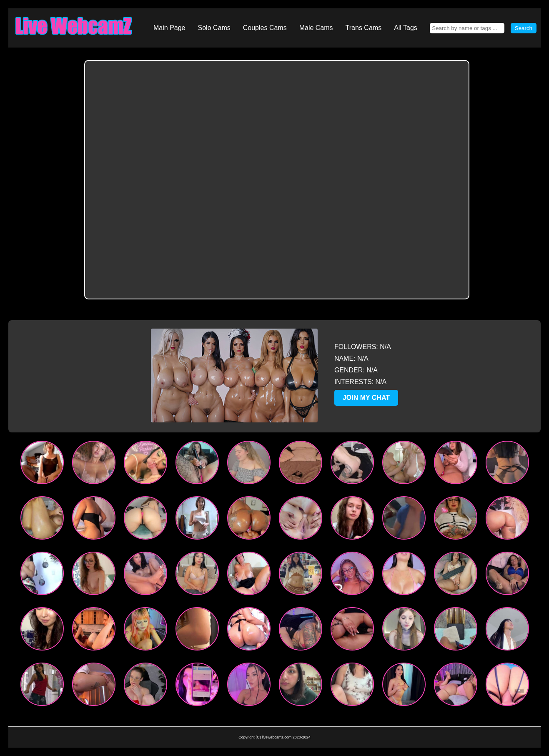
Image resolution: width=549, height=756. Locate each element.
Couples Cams (265, 28)
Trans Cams (364, 28)
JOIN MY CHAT (366, 398)
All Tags (406, 28)
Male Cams (316, 28)
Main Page (169, 28)
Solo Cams (214, 28)
